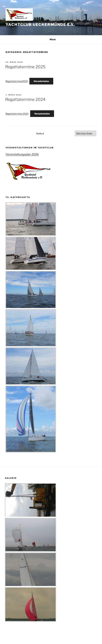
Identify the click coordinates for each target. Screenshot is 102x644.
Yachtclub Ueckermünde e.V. (40, 25)
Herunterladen (41, 81)
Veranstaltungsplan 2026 (22, 154)
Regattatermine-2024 (17, 114)
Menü (51, 39)
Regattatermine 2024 (25, 99)
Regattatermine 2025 (25, 67)
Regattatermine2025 (17, 81)
